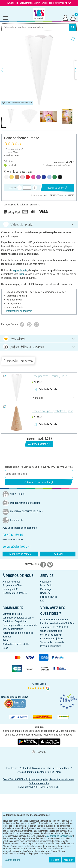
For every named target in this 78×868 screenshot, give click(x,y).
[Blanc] (6, 177)
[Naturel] (17, 177)
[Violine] (39, 177)
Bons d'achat (47, 585)
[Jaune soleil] (12, 177)
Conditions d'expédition (15, 621)
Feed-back (58, 554)
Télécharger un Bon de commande (20, 625)
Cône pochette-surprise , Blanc (49, 376)
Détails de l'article (45, 389)
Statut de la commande (52, 642)
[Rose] (22, 177)
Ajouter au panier (57, 188)
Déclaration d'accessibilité (16, 644)
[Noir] (60, 177)
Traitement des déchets (15, 593)
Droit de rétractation (13, 629)
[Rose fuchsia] (33, 177)
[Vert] (55, 177)
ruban (22, 274)
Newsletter (46, 593)
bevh (26, 697)
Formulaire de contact (20, 554)
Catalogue (45, 582)
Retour (6, 640)
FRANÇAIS (39, 752)
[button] (5, 70)
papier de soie (20, 270)
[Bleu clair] (49, 177)
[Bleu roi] (44, 177)
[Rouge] (28, 177)
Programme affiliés (12, 585)
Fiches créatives (49, 597)
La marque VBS (10, 589)
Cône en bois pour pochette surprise (52, 411)
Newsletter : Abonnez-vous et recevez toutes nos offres (39, 467)
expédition (70, 165)
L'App (5, 648)
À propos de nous (11, 582)
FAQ (42, 601)
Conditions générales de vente (18, 618)
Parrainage (46, 589)
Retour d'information (51, 646)
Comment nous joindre (52, 638)
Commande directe (12, 614)
